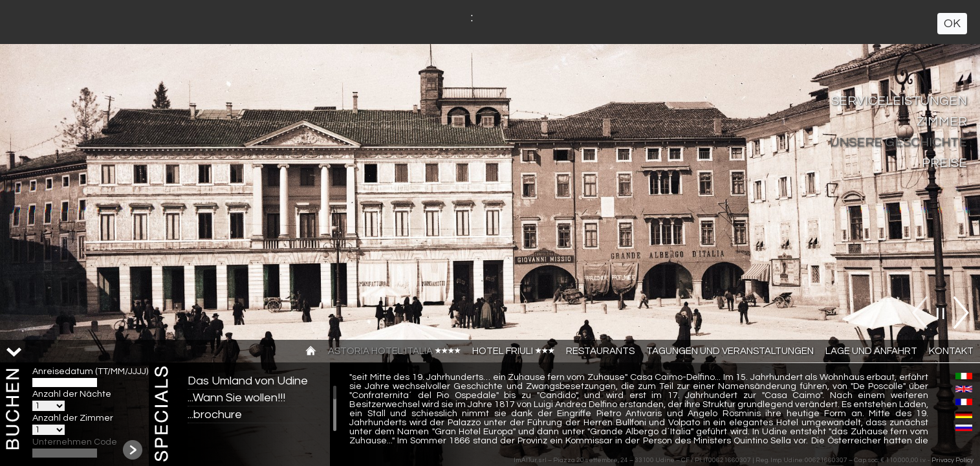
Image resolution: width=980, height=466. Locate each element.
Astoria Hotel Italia (394, 351)
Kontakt (951, 351)
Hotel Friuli (513, 351)
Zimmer (942, 122)
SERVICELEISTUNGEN (899, 101)
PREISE (944, 163)
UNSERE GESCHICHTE (898, 142)
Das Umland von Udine (248, 381)
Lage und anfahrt (871, 351)
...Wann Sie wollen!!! (236, 398)
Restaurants (600, 351)
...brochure (215, 415)
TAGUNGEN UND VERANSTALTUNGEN (730, 351)
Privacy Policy (953, 460)
